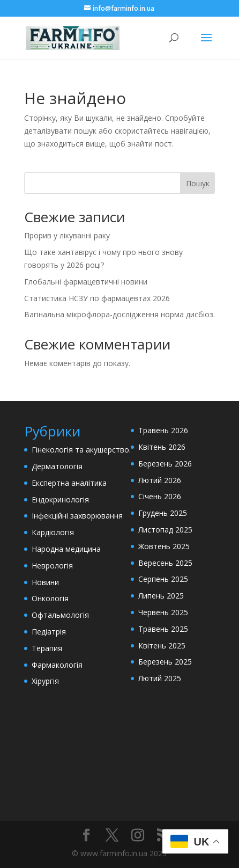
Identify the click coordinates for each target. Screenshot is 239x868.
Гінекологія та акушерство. (81, 450)
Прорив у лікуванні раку (67, 235)
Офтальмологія (60, 615)
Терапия (47, 648)
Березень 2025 (165, 662)
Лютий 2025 (160, 678)
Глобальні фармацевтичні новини (86, 282)
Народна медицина (66, 549)
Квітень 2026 (162, 447)
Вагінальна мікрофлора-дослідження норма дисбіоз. (119, 314)
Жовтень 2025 (164, 546)
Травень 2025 (163, 629)
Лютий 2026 (160, 480)
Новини (45, 582)
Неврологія (52, 566)
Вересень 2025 (165, 563)
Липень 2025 (161, 596)
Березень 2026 (165, 464)
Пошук (198, 183)
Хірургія (45, 681)
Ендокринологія (60, 499)
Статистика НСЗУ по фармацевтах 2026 (97, 298)
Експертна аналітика (69, 483)
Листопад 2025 (165, 530)
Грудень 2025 (163, 513)
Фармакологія (57, 665)
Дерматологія (57, 466)
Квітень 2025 (162, 645)
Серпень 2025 (163, 579)
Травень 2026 (163, 430)
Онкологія (50, 598)
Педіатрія (49, 632)
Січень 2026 (160, 496)
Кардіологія (53, 532)
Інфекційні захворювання (77, 516)
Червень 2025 (163, 612)
